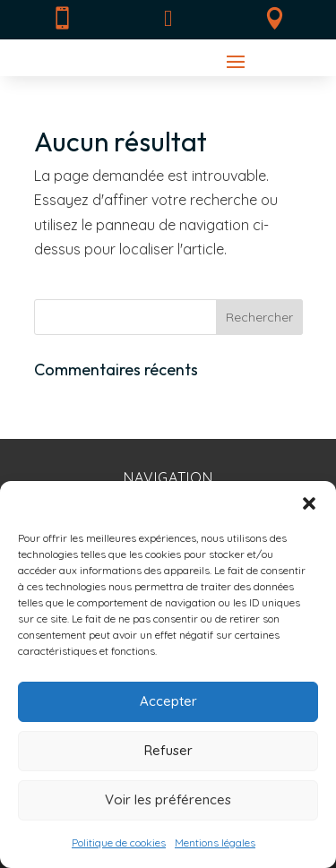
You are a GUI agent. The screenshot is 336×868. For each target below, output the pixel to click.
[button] (309, 503)
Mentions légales (215, 842)
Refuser (168, 750)
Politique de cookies (119, 842)
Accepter (168, 701)
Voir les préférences (168, 799)
